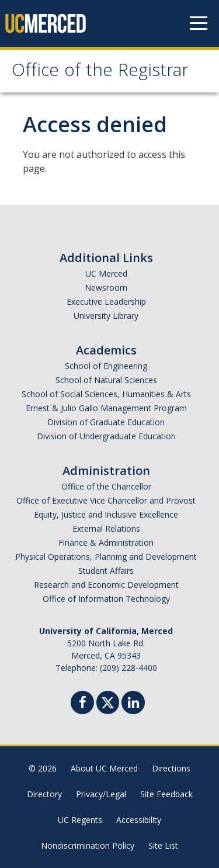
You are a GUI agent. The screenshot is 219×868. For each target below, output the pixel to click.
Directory (44, 794)
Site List (163, 845)
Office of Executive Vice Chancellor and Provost (106, 500)
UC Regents (80, 820)
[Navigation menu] (199, 23)
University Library (106, 316)
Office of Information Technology (106, 599)
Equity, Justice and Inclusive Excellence (106, 514)
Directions (171, 768)
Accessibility (139, 820)
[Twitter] (108, 701)
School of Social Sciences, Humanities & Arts (106, 394)
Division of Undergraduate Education (106, 436)
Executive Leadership (106, 302)
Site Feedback (166, 794)
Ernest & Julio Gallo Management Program (106, 408)
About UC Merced (104, 768)
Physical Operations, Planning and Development (106, 557)
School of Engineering (106, 366)
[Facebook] (82, 704)
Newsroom (106, 287)
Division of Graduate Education (106, 422)
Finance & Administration (106, 542)
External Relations (106, 528)
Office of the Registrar (100, 72)
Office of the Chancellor (106, 486)
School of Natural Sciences (106, 380)
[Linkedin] (133, 704)
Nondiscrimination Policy (88, 845)
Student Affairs (106, 571)
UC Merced (106, 273)
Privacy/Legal (101, 794)
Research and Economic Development (106, 585)
